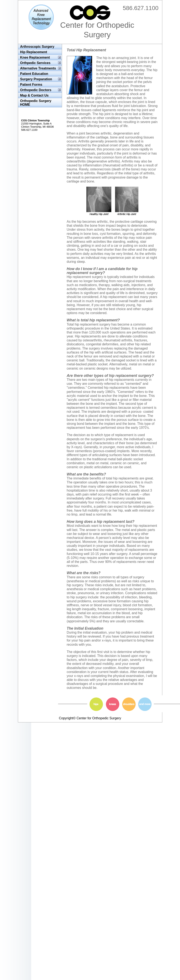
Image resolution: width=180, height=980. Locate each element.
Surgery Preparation (36, 79)
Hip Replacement (34, 52)
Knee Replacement (35, 57)
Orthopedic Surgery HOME (36, 103)
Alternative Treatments (38, 68)
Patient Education (34, 74)
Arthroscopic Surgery (37, 47)
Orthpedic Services (35, 63)
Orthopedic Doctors (36, 90)
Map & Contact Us (34, 95)
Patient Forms (31, 85)
